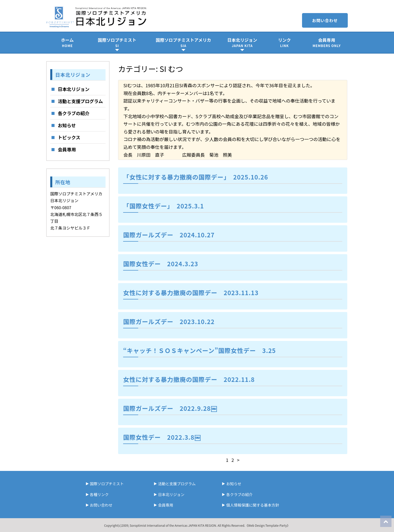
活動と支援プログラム (80, 101)
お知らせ (67, 125)
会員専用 (327, 42)
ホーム (67, 42)
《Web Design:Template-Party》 (267, 525)
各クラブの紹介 (74, 113)
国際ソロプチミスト (117, 42)
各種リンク (99, 494)
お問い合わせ (325, 20)
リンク (284, 42)
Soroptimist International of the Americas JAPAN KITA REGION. (173, 525)
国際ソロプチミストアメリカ (183, 42)
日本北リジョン (242, 42)
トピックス (69, 137)
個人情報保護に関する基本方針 (253, 505)
